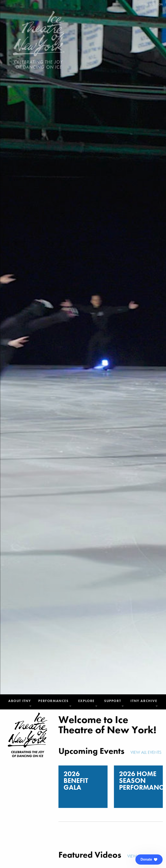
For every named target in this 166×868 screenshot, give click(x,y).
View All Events (146, 752)
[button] (149, 860)
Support (113, 701)
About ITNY (20, 701)
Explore (86, 701)
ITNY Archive (144, 701)
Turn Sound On (151, 4)
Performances (53, 701)
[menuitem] (20, 702)
